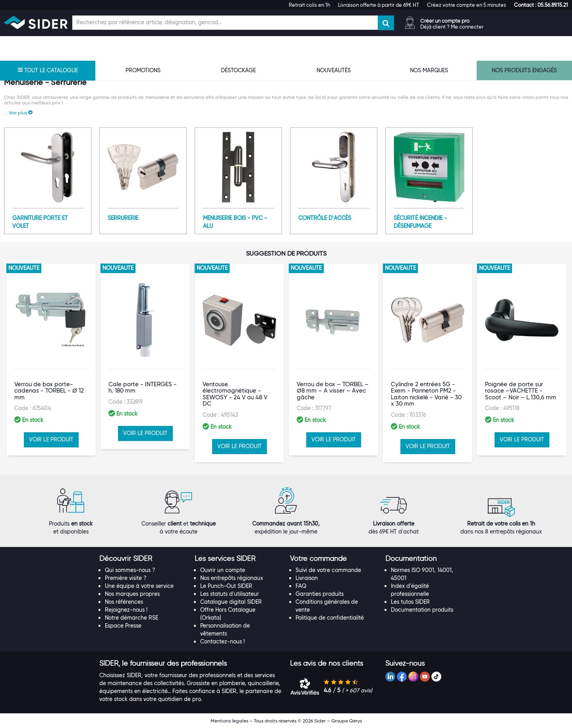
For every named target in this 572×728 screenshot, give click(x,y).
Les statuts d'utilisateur (230, 594)
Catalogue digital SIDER (231, 602)
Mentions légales (229, 721)
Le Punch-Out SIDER (226, 586)
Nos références (124, 602)
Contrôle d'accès (325, 218)
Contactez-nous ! (222, 641)
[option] (51, 359)
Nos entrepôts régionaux (232, 578)
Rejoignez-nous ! (126, 610)
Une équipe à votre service (139, 586)
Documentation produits (422, 610)
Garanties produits (320, 594)
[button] (541, 5)
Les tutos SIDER (410, 602)
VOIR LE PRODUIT (51, 439)
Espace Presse (123, 626)
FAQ (301, 586)
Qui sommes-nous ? (130, 570)
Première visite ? (126, 578)
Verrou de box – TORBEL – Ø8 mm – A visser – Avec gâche (333, 391)
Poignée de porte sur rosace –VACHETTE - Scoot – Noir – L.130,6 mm (521, 391)
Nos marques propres (132, 594)
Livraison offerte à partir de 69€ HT (379, 5)
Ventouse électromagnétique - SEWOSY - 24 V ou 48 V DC (235, 394)
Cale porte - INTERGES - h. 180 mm (143, 388)
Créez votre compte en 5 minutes (467, 5)
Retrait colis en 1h (309, 5)
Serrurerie (123, 218)
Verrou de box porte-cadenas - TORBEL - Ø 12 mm (49, 391)
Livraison (307, 578)
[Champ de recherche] (225, 23)
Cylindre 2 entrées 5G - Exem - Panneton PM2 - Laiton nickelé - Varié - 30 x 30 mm (426, 394)
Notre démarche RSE (131, 618)
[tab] (143, 559)
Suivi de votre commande (328, 570)
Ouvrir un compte (223, 570)
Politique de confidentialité (330, 618)
